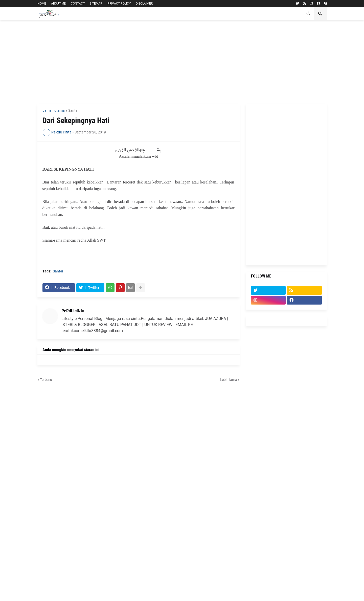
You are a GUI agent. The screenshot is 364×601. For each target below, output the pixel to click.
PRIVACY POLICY (119, 4)
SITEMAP (96, 4)
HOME (42, 4)
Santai (73, 110)
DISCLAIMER (144, 4)
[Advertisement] (182, 62)
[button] (308, 14)
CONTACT (78, 4)
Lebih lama (229, 380)
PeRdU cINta (73, 311)
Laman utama (54, 110)
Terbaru (46, 380)
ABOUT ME (58, 4)
